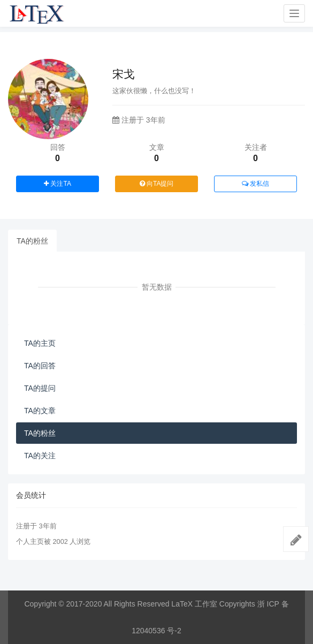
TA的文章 (40, 411)
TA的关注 (40, 456)
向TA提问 (157, 184)
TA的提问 (40, 388)
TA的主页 (40, 343)
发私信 (255, 184)
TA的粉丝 (32, 241)
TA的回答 (40, 366)
